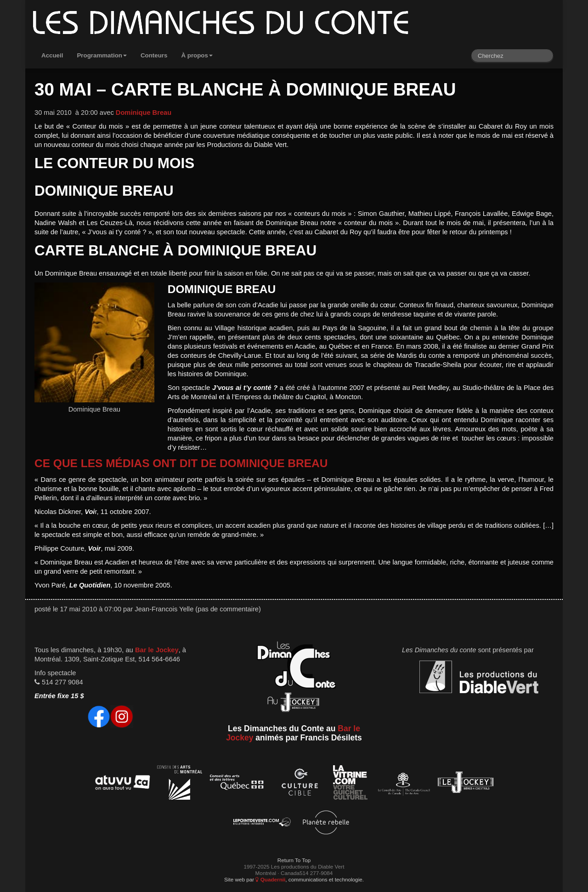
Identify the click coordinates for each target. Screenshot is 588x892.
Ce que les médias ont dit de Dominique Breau (181, 463)
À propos (197, 55)
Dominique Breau (144, 113)
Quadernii (270, 879)
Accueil (52, 55)
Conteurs (154, 55)
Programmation (102, 55)
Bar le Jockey (157, 650)
